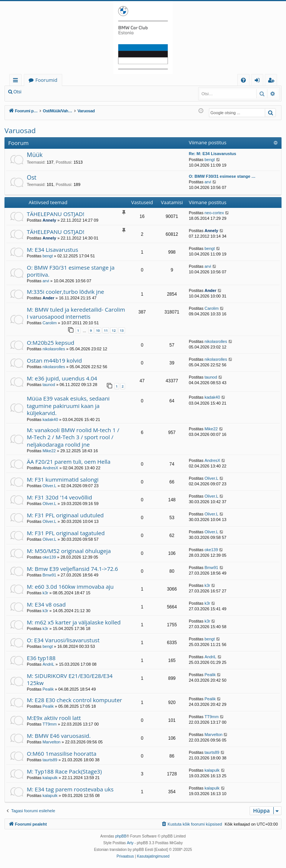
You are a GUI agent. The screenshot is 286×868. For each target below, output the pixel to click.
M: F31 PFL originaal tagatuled (66, 533)
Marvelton (51, 742)
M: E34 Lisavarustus (53, 250)
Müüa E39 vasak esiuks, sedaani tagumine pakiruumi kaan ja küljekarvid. (68, 406)
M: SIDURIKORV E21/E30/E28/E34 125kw (70, 679)
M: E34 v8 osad (46, 604)
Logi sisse (42, 92)
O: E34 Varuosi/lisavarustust (63, 640)
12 (114, 330)
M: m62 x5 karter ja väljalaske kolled (74, 622)
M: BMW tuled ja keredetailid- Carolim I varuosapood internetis (76, 313)
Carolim (50, 323)
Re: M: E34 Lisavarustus (212, 154)
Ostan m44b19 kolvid (54, 360)
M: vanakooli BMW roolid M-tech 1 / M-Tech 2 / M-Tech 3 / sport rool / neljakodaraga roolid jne (73, 437)
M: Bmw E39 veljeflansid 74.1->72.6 (72, 569)
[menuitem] (243, 80)
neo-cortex (214, 213)
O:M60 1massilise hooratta (62, 753)
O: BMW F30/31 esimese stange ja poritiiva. (71, 271)
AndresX (50, 468)
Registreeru (74, 92)
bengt (210, 160)
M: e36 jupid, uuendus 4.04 (62, 378)
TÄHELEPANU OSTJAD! (55, 214)
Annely (49, 220)
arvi (208, 182)
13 (122, 330)
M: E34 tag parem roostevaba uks (70, 789)
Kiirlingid (17, 81)
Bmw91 (49, 575)
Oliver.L (49, 486)
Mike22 (49, 451)
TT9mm (50, 724)
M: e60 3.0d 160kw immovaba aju (70, 586)
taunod (49, 385)
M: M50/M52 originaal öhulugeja (69, 551)
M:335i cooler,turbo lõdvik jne (66, 292)
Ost (32, 177)
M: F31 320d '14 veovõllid (59, 497)
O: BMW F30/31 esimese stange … (222, 176)
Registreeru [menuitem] (273, 81)
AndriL (48, 664)
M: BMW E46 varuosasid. (59, 736)
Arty (130, 843)
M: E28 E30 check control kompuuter (74, 700)
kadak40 (50, 419)
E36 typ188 (41, 658)
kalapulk (50, 778)
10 (98, 330)
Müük (35, 155)
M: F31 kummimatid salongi (63, 479)
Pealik (48, 689)
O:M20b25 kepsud (51, 343)
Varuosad (20, 131)
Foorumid (46, 80)
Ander (48, 298)
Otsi (17, 92)
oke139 (49, 557)
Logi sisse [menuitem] (259, 81)
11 (106, 330)
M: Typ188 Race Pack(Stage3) (64, 771)
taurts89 (50, 760)
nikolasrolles (54, 349)
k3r (45, 593)
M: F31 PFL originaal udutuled (65, 515)
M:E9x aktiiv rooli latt (54, 718)
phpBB (121, 836)
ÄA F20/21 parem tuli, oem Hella (69, 462)
